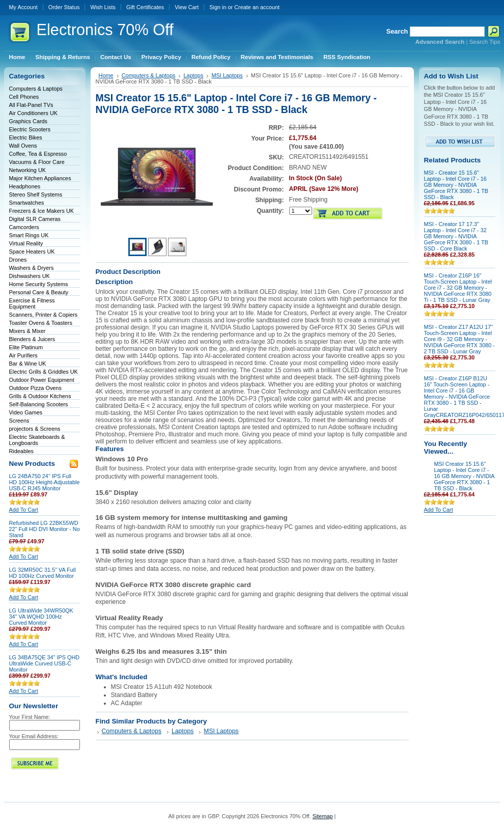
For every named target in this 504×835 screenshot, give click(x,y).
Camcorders (24, 227)
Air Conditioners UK (34, 113)
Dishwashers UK (30, 276)
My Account (23, 7)
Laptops (193, 75)
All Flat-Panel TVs (31, 105)
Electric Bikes (26, 137)
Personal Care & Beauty (39, 292)
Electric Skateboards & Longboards (37, 440)
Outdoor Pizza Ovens (35, 388)
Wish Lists (103, 7)
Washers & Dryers (32, 268)
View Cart (187, 7)
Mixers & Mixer (27, 331)
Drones (18, 260)
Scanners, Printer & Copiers (44, 315)
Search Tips (485, 42)
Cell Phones (24, 97)
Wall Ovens (23, 146)
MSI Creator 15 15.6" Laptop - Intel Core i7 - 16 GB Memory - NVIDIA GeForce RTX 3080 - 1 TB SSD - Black (464, 476)
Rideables (21, 451)
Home (106, 75)
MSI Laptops (227, 75)
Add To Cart (24, 510)
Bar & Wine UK (28, 364)
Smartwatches (27, 203)
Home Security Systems (39, 284)
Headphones (25, 186)
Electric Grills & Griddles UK (44, 372)
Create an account (257, 7)
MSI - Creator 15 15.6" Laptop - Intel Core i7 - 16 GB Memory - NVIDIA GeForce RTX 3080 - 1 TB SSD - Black (456, 185)
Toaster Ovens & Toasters (41, 323)
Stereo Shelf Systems (36, 194)
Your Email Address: (34, 736)
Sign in (218, 7)
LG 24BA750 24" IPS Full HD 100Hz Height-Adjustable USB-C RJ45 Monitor (45, 482)
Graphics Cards (29, 121)
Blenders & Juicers (32, 339)
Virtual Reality (26, 243)
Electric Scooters (30, 129)
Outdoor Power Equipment (42, 380)
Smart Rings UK (29, 235)
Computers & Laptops (36, 89)
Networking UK (28, 170)
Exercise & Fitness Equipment (32, 303)
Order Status (64, 7)
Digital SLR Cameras (35, 219)
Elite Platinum (26, 347)
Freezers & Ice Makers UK (42, 211)
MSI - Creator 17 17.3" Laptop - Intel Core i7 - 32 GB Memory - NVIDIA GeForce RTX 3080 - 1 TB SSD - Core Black (456, 236)
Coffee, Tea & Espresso (38, 154)
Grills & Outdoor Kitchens (40, 396)
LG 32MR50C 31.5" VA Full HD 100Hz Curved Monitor (43, 573)
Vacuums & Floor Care (37, 162)
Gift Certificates (145, 7)
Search (397, 31)
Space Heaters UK (32, 252)
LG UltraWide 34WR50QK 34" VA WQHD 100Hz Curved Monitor (41, 617)
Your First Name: (30, 717)
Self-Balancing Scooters (39, 404)
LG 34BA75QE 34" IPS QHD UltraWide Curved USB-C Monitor (45, 663)
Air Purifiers (23, 355)
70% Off (105, 30)
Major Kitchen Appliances (40, 178)
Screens (19, 421)
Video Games (26, 412)
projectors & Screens (35, 429)
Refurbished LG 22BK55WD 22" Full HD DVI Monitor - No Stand (45, 529)
